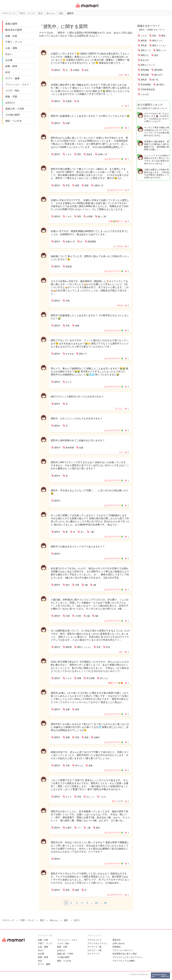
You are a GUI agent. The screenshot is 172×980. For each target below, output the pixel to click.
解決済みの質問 (14, 30)
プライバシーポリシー (123, 950)
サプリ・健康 (12, 78)
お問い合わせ (119, 943)
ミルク (144, 36)
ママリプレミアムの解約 (124, 961)
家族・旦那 (11, 97)
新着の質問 (11, 24)
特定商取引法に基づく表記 (125, 954)
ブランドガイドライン (97, 943)
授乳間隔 (145, 70)
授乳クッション (159, 45)
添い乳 (155, 80)
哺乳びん (145, 55)
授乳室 (144, 80)
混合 (156, 55)
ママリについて (94, 940)
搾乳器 (144, 45)
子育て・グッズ (14, 42)
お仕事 (9, 60)
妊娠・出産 (11, 36)
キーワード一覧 (94, 947)
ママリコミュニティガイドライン (128, 957)
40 (105, 903)
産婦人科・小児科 (15, 109)
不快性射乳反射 (148, 89)
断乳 (164, 36)
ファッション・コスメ (17, 84)
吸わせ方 (158, 75)
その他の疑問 (12, 115)
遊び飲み (160, 85)
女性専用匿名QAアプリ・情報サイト (87, 8)
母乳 (154, 36)
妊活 (8, 72)
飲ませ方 (145, 60)
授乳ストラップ (148, 65)
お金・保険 (11, 48)
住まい (9, 54)
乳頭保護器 (146, 85)
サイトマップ (93, 954)
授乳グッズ (157, 41)
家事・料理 (11, 66)
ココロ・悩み (12, 90)
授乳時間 (158, 70)
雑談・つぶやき (14, 121)
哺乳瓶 (144, 41)
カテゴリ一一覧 (94, 950)
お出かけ (10, 103)
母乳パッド (161, 50)
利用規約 (117, 947)
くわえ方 (145, 94)
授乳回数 (145, 75)
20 (96, 903)
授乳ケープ (146, 50)
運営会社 (117, 940)
